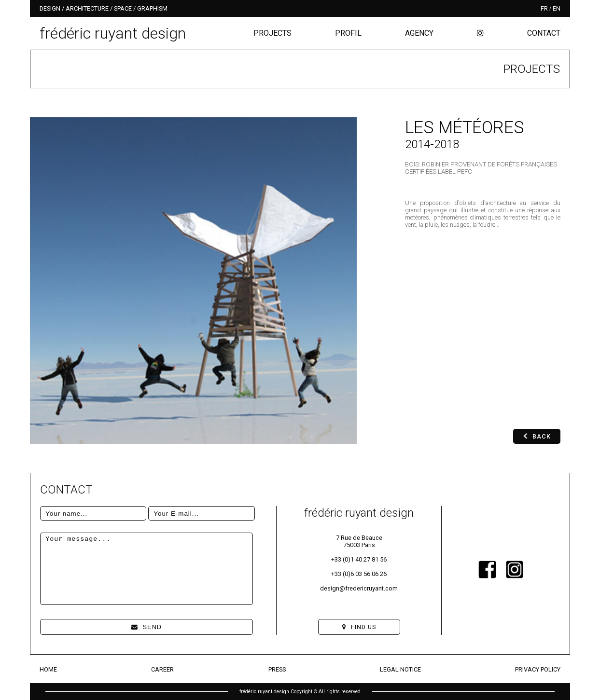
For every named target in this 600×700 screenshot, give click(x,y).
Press (277, 669)
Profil (348, 33)
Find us (359, 627)
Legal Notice (400, 669)
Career (162, 669)
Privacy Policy (538, 669)
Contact (544, 33)
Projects (272, 33)
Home (48, 669)
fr (544, 8)
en (557, 8)
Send (147, 627)
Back (537, 436)
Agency (419, 33)
